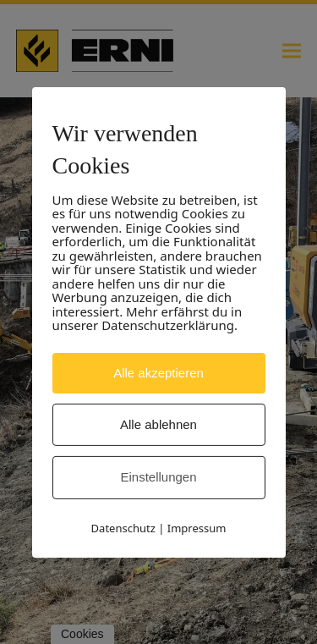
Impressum (197, 528)
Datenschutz (123, 528)
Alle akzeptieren (158, 372)
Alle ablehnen (158, 424)
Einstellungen (158, 477)
